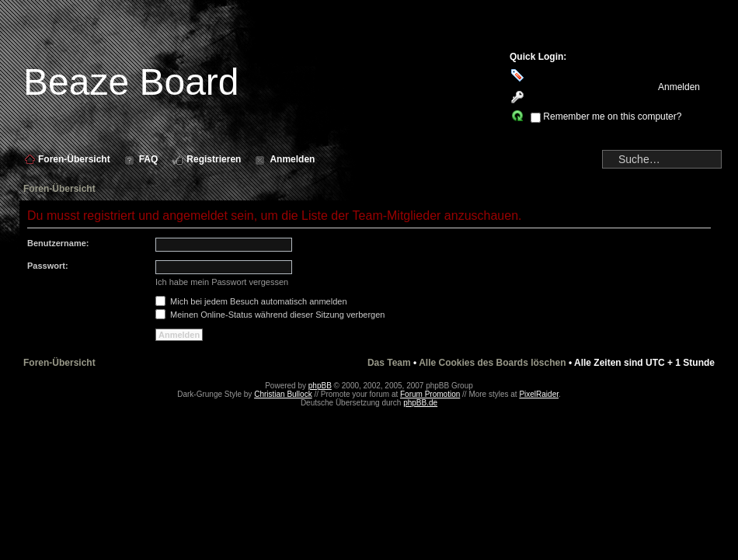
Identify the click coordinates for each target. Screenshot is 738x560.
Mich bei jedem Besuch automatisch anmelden (251, 301)
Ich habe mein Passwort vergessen (222, 282)
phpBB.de (420, 403)
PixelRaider (539, 394)
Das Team (389, 363)
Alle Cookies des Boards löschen (492, 363)
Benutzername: (58, 243)
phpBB (320, 386)
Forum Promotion (430, 394)
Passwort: (48, 266)
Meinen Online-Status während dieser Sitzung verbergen (270, 315)
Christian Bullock (283, 394)
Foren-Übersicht (59, 189)
